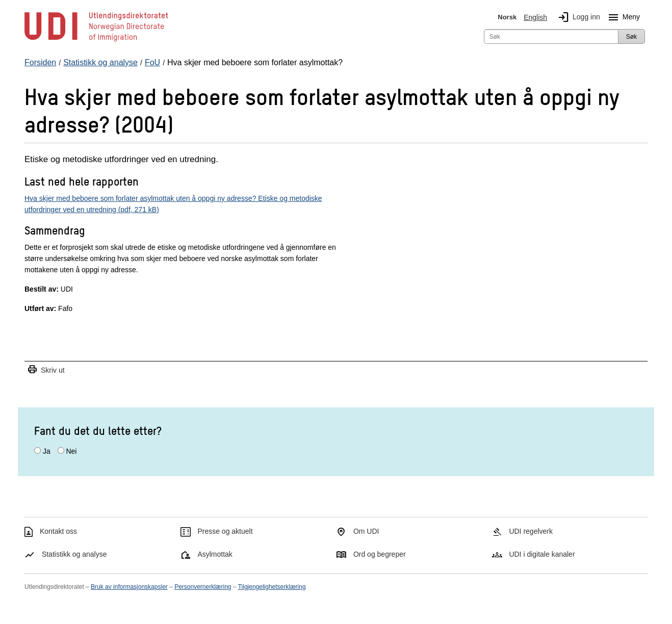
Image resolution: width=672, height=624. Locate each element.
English (535, 17)
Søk (631, 37)
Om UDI (366, 531)
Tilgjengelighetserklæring (272, 587)
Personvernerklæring (203, 587)
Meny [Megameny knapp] (622, 17)
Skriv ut (46, 370)
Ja (47, 451)
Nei (71, 451)
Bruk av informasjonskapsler (129, 587)
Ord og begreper (380, 554)
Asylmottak (215, 554)
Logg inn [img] (577, 17)
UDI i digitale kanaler (542, 554)
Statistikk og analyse (74, 554)
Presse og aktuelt (225, 531)
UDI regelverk (531, 531)
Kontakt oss (58, 531)
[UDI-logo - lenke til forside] (96, 41)
